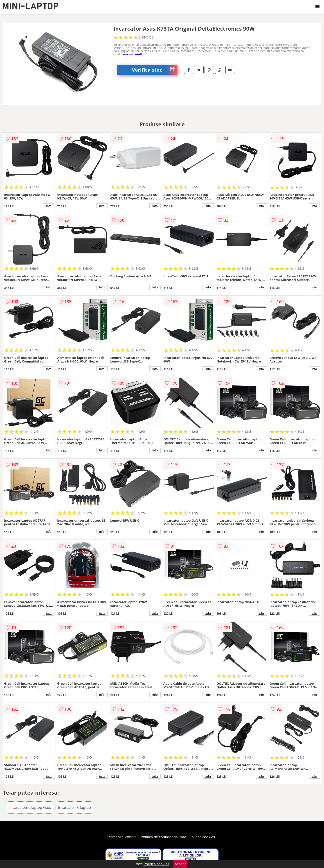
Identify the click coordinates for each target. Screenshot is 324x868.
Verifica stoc (154, 70)
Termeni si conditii (122, 837)
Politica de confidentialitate (164, 837)
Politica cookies (202, 837)
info (49, 206)
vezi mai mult (132, 54)
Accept (180, 864)
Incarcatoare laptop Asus (30, 807)
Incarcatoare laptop (74, 807)
